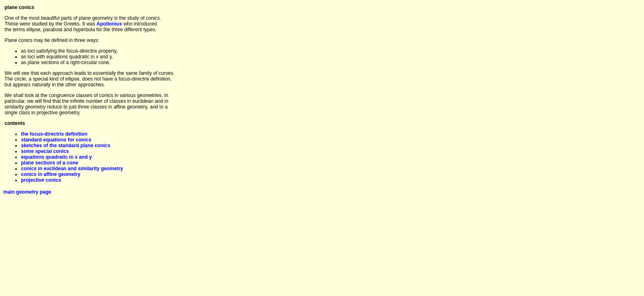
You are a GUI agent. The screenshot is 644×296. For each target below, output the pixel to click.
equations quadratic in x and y (56, 157)
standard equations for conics (56, 140)
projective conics (41, 180)
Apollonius (109, 24)
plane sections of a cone (49, 163)
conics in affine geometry (51, 174)
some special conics (45, 151)
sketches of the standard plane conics (66, 146)
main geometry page (27, 192)
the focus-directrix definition (54, 134)
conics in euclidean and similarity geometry (72, 169)
